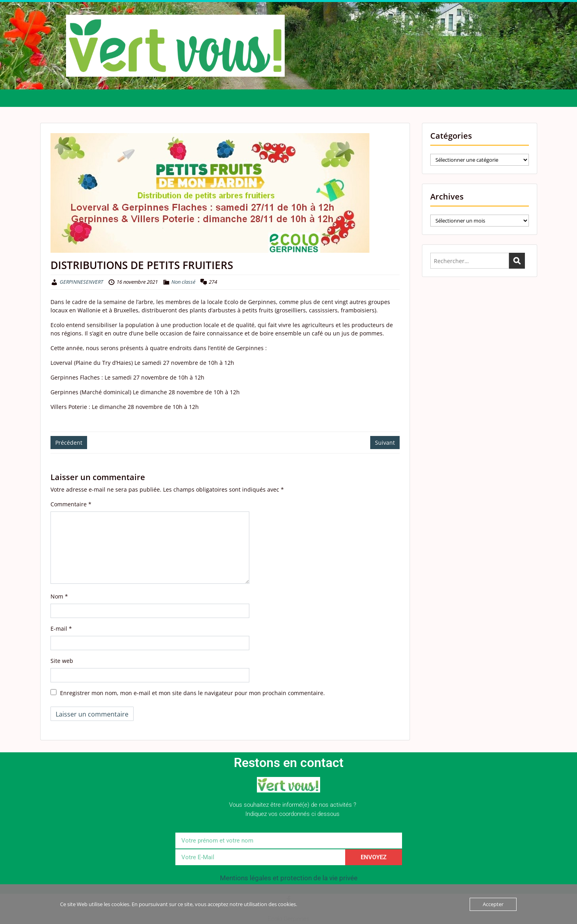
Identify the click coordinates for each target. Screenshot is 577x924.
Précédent (69, 443)
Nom (59, 596)
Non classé (183, 282)
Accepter (493, 904)
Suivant (385, 443)
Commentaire (71, 504)
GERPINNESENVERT (81, 282)
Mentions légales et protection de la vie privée (289, 878)
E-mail (61, 629)
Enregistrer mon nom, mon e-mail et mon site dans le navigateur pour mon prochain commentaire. (192, 693)
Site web (62, 661)
